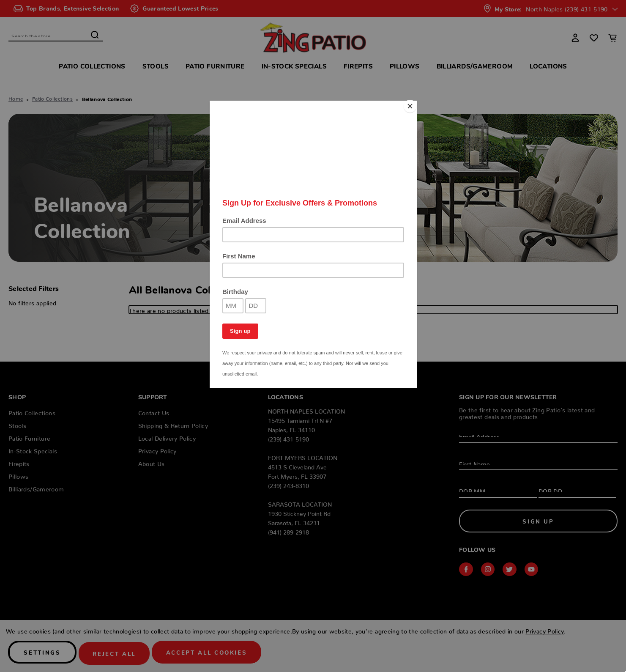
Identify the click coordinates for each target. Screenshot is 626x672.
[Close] (415, 103)
